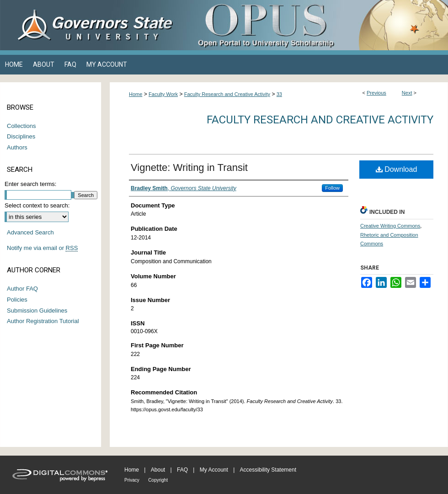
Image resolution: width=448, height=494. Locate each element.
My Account (214, 470)
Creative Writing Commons (390, 226)
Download (397, 169)
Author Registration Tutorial (43, 321)
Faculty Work (163, 94)
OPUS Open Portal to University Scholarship (315, 25)
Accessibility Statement (268, 470)
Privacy (132, 480)
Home (136, 94)
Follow (332, 188)
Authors (17, 147)
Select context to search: (37, 205)
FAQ (182, 470)
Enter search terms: (30, 184)
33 (279, 94)
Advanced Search (30, 232)
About (158, 470)
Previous (376, 93)
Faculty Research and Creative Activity (227, 94)
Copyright (158, 480)
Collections (21, 126)
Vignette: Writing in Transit (189, 167)
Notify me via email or (42, 248)
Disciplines (21, 136)
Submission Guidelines (37, 311)
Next (407, 93)
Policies (17, 300)
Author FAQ (22, 289)
